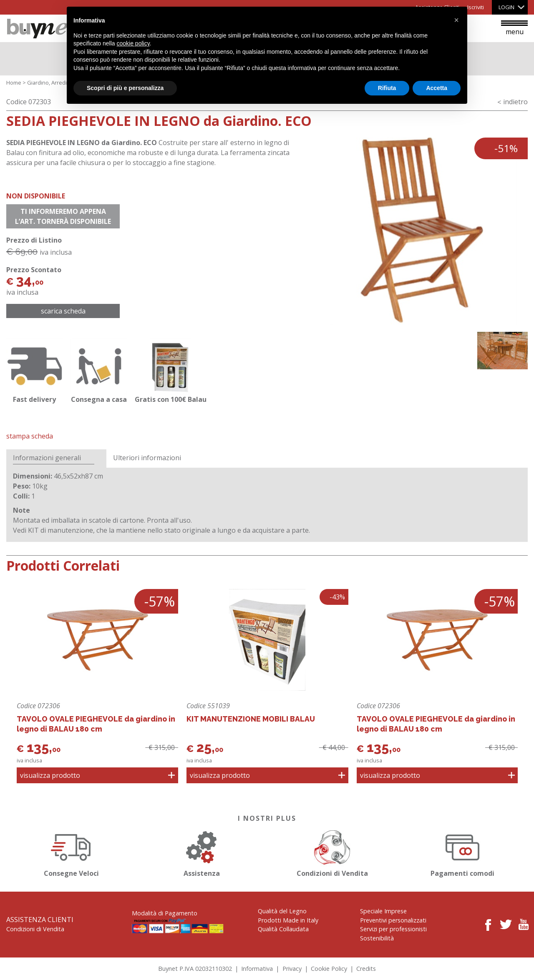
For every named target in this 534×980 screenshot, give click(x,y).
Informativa (257, 969)
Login (506, 7)
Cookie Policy (329, 969)
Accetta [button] (437, 88)
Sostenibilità (377, 938)
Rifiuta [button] (387, 88)
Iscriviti (476, 7)
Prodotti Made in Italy (288, 920)
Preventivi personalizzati (393, 920)
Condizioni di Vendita (332, 852)
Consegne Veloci (71, 852)
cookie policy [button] (133, 43)
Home (14, 83)
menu (514, 28)
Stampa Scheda (30, 436)
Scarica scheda (63, 311)
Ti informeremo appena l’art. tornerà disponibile (63, 216)
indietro (515, 102)
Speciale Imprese (383, 911)
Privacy (292, 969)
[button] (456, 20)
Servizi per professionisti (393, 929)
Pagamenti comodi (463, 852)
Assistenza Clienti (40, 920)
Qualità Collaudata (283, 929)
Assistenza (202, 852)
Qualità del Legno (282, 911)
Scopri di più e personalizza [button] (125, 88)
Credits (366, 969)
